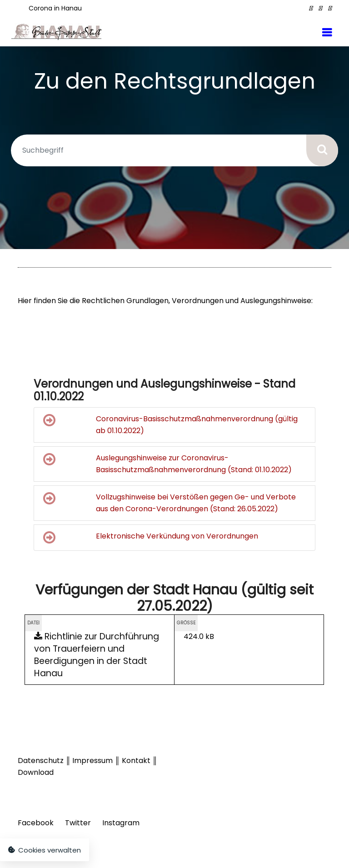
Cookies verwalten (45, 850)
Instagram (121, 823)
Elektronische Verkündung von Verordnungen (151, 538)
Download (36, 772)
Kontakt (137, 761)
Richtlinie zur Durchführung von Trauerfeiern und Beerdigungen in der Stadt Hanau (97, 655)
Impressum (92, 761)
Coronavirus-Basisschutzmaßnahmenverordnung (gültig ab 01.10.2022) (170, 424)
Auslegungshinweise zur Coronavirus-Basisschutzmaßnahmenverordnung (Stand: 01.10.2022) (167, 464)
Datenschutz (41, 761)
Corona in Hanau (55, 8)
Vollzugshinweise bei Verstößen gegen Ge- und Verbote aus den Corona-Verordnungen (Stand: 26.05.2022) (170, 503)
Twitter (78, 823)
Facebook (36, 823)
